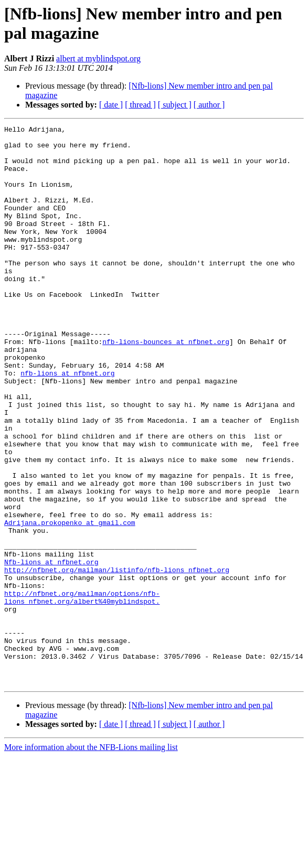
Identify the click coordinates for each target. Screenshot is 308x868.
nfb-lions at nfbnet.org (67, 423)
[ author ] (209, 105)
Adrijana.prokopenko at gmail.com (70, 603)
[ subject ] (175, 105)
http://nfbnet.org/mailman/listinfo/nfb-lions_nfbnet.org (117, 659)
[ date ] (111, 105)
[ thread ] (140, 105)
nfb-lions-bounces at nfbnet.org (166, 385)
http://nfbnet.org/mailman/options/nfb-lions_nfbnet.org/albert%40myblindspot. (82, 692)
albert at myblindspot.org (98, 58)
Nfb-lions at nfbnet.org (51, 650)
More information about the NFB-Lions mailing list (91, 859)
